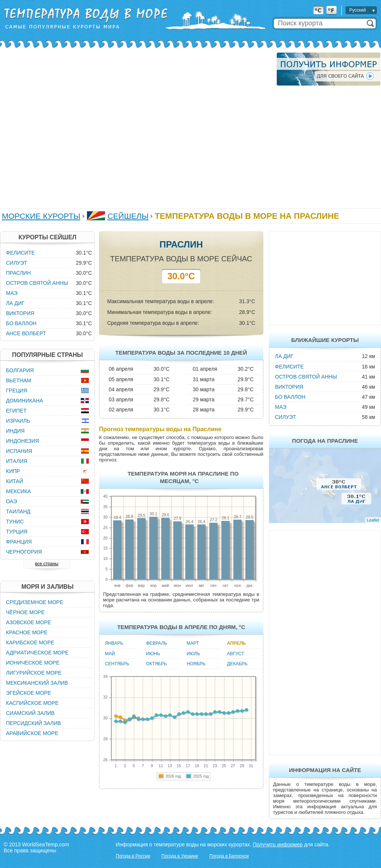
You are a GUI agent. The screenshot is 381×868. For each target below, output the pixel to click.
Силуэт (286, 417)
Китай (15, 481)
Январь (114, 643)
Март (193, 643)
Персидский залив (33, 723)
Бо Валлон (290, 397)
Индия (15, 431)
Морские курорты (41, 216)
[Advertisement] (74, 127)
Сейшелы (128, 216)
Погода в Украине (180, 856)
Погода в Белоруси (229, 856)
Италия (17, 461)
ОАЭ (12, 501)
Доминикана (24, 401)
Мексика (18, 491)
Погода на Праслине (325, 441)
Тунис (15, 522)
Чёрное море (25, 612)
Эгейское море (29, 693)
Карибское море (30, 643)
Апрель (236, 643)
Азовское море (29, 622)
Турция (17, 532)
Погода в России (133, 856)
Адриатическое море (37, 653)
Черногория (24, 552)
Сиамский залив (30, 713)
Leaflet (373, 520)
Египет (16, 411)
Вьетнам (19, 380)
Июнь (153, 654)
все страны (47, 564)
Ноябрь (196, 664)
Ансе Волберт (26, 333)
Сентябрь (117, 664)
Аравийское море (32, 733)
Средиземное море (35, 602)
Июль (193, 654)
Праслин (18, 273)
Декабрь (237, 664)
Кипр (13, 471)
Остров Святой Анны (306, 377)
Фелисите (289, 367)
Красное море (27, 632)
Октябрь (157, 664)
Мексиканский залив (37, 683)
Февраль (157, 643)
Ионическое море (33, 663)
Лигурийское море (34, 673)
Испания (19, 451)
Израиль (18, 421)
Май (110, 654)
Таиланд (18, 511)
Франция (19, 542)
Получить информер (278, 844)
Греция (17, 391)
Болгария (20, 370)
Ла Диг (284, 356)
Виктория (289, 387)
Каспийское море (32, 703)
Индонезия (22, 441)
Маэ (281, 407)
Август (236, 654)
